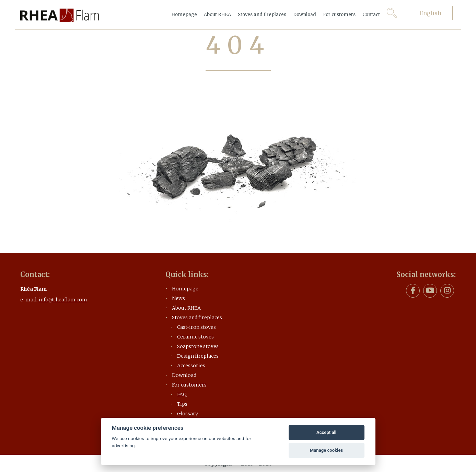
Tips (182, 404)
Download (305, 15)
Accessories (191, 366)
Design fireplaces (198, 356)
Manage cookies (326, 450)
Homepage (184, 15)
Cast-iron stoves (196, 327)
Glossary (188, 414)
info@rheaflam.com (63, 300)
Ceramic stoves (195, 337)
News (178, 298)
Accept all (326, 432)
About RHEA (217, 15)
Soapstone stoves (198, 346)
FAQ (182, 394)
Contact (371, 15)
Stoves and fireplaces (262, 15)
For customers (339, 15)
